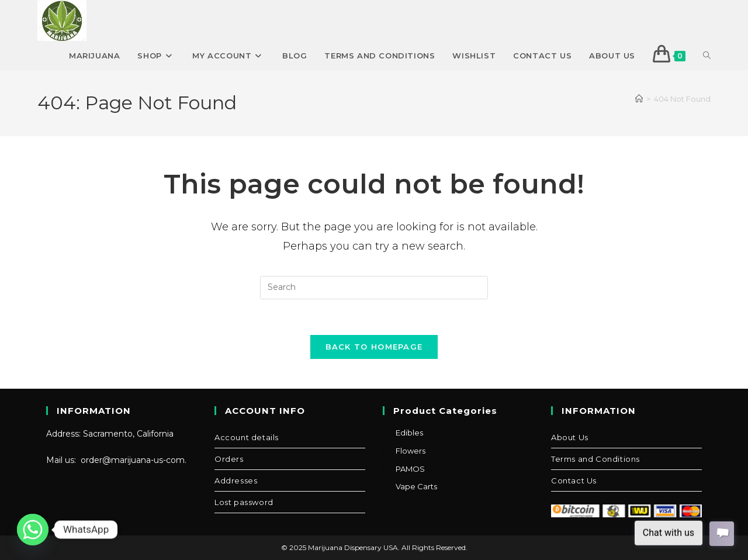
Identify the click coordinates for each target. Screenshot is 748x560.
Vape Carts (416, 486)
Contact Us (574, 481)
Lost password (244, 502)
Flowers (411, 451)
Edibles (409, 433)
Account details (247, 437)
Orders (229, 459)
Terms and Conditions (595, 459)
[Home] (639, 99)
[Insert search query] (374, 288)
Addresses (236, 481)
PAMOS (410, 469)
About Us (570, 437)
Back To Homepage (374, 347)
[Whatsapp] (33, 530)
